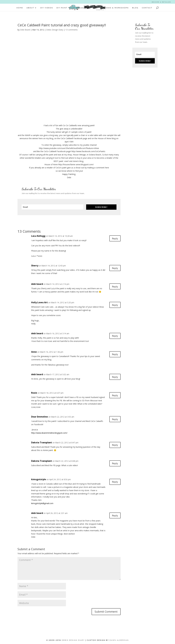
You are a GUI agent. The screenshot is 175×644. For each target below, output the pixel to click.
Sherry (35, 266)
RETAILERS (82, 8)
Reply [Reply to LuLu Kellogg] (114, 239)
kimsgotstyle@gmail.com (42, 503)
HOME (20, 8)
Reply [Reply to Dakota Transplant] (114, 445)
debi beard (37, 284)
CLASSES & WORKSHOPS (115, 8)
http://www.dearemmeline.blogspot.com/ (49, 433)
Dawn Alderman (119, 640)
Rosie (34, 393)
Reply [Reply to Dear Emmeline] (114, 419)
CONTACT (147, 8)
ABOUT (30, 8)
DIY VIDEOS (47, 8)
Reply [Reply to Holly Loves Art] (114, 305)
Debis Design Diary (55, 30)
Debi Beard (25, 30)
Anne (34, 352)
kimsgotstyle (39, 479)
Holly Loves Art (39, 302)
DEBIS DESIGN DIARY (73, 640)
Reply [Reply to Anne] (114, 355)
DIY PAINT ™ (63, 8)
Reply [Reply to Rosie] (114, 396)
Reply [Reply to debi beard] (114, 287)
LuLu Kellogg (38, 236)
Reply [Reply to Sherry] (114, 268)
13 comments (72, 30)
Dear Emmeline (40, 417)
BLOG (135, 8)
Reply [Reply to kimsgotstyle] (114, 482)
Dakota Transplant (42, 442)
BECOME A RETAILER (161, 2)
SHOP (95, 8)
